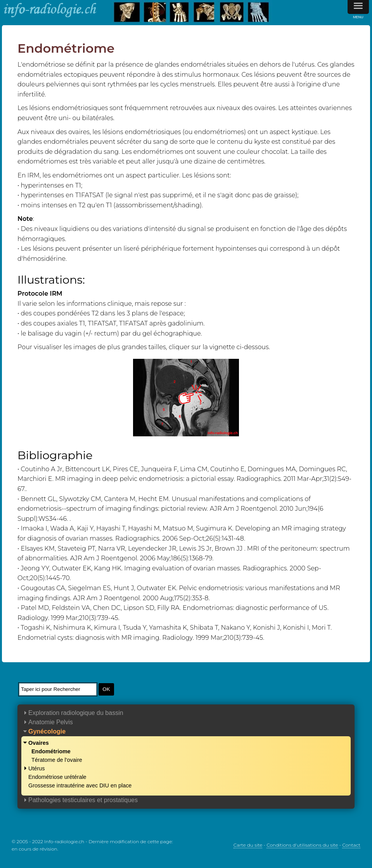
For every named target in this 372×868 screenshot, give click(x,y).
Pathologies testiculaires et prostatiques (83, 800)
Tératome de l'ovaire (57, 760)
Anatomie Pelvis (51, 722)
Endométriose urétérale (57, 777)
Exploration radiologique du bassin (76, 713)
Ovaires (39, 743)
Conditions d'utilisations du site (302, 845)
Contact (351, 845)
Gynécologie (47, 731)
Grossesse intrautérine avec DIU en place (80, 785)
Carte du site (248, 845)
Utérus (36, 768)
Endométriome (51, 751)
